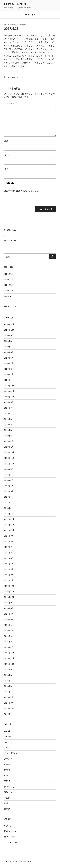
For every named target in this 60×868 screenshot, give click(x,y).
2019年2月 (9, 441)
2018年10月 (9, 464)
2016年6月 (9, 619)
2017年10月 (9, 530)
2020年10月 (9, 330)
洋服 (6, 803)
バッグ (7, 764)
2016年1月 (9, 647)
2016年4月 (9, 630)
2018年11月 (9, 458)
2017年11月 (9, 525)
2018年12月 (9, 452)
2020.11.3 (9, 279)
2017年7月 (9, 547)
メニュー (30, 15)
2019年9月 (9, 402)
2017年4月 (9, 564)
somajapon (22, 25)
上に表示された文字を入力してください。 (23, 191)
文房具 (7, 781)
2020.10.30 (9, 296)
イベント (8, 748)
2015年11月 (9, 658)
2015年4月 (9, 697)
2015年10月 (9, 664)
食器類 (7, 809)
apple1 (7, 731)
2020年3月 (9, 369)
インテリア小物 (11, 753)
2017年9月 (9, 536)
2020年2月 (9, 374)
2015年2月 (9, 708)
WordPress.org (11, 842)
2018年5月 (9, 491)
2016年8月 (9, 608)
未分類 (7, 798)
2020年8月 (9, 341)
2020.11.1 (9, 291)
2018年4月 (9, 497)
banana (7, 736)
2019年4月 (9, 430)
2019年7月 (9, 413)
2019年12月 (9, 386)
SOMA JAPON (15, 4)
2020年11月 (9, 324)
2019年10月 (9, 397)
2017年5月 (9, 558)
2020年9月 (9, 335)
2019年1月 (9, 447)
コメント (9, 104)
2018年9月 (9, 469)
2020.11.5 (9, 274)
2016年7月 (9, 614)
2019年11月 (9, 391)
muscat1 (11, 77)
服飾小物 (8, 792)
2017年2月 (9, 575)
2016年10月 (9, 597)
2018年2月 (9, 508)
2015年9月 (9, 669)
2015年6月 (9, 686)
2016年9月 (9, 603)
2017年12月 (9, 519)
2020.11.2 (9, 285)
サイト (7, 169)
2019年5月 (9, 424)
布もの (7, 775)
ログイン (8, 826)
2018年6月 (9, 486)
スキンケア (9, 759)
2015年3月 (9, 703)
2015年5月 (9, 692)
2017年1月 (9, 580)
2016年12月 (9, 586)
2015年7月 (9, 681)
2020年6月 (9, 352)
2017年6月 (9, 553)
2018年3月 (9, 502)
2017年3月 (9, 569)
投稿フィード (10, 831)
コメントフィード (12, 837)
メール (7, 155)
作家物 (7, 770)
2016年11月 (9, 591)
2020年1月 (9, 380)
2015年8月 (9, 675)
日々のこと (19, 77)
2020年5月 (9, 358)
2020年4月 (9, 363)
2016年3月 (9, 636)
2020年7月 (9, 347)
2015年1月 (9, 714)
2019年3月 (9, 436)
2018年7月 (9, 480)
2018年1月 (9, 514)
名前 (6, 141)
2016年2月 (9, 642)
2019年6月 (9, 419)
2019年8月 (9, 408)
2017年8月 (9, 541)
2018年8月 (9, 475)
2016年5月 (9, 625)
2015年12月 (9, 653)
